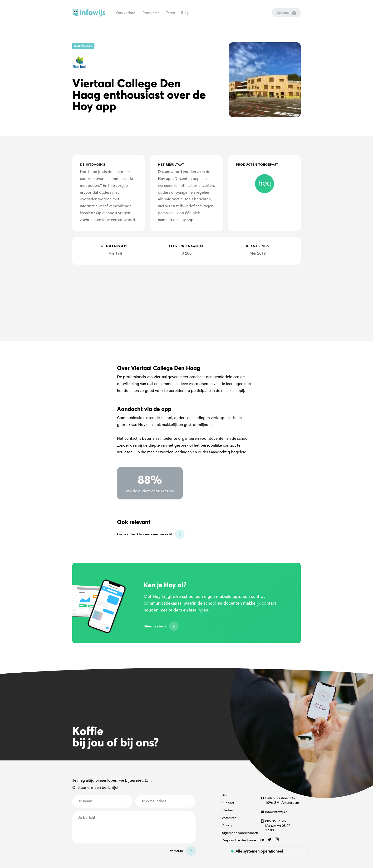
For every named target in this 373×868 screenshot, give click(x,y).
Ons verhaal (126, 13)
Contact (286, 12)
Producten (151, 13)
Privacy (227, 825)
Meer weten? (155, 626)
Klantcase (83, 46)
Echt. (149, 781)
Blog (185, 13)
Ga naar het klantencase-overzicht (145, 534)
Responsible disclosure (239, 840)
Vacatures (229, 818)
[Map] (186, 303)
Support (228, 803)
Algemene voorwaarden (240, 833)
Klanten (227, 810)
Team (170, 13)
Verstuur (177, 851)
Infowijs (89, 13)
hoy (265, 184)
